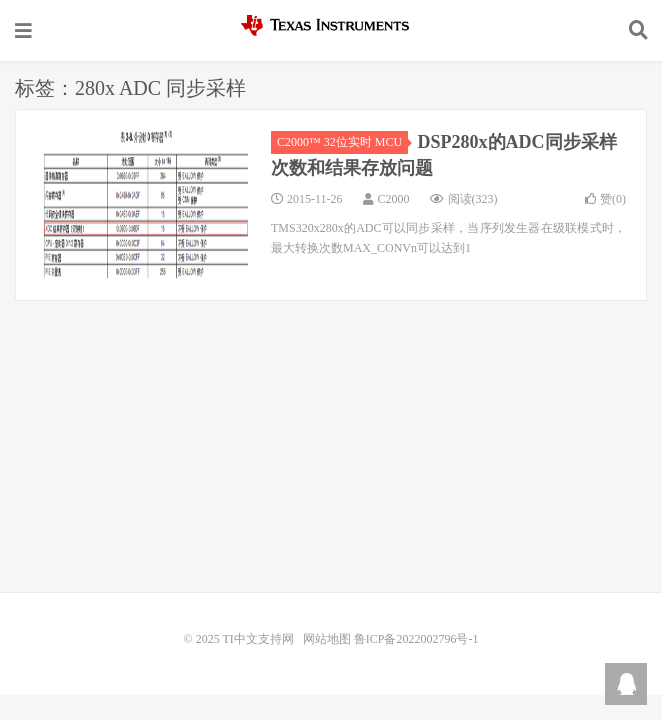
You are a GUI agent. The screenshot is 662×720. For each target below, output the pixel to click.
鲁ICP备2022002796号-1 (416, 639)
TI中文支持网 (331, 25)
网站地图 (327, 639)
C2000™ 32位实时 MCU (342, 142)
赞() (605, 199)
